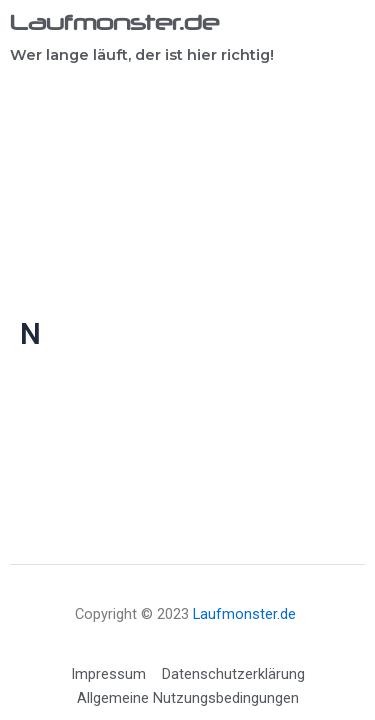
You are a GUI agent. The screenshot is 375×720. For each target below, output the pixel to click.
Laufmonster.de (114, 22)
